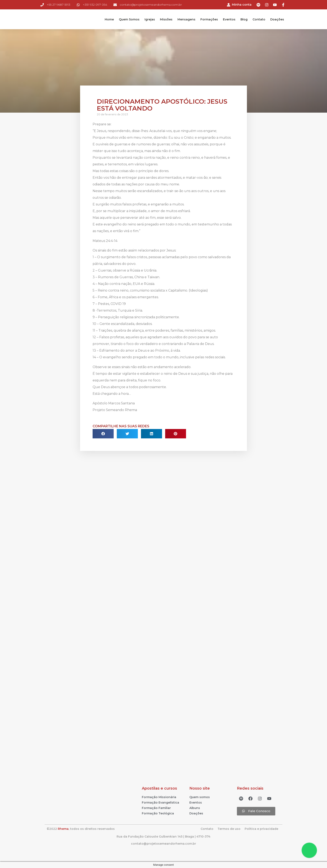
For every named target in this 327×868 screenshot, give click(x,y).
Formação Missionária (159, 797)
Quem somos (200, 797)
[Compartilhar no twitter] (127, 434)
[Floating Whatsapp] (309, 850)
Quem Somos (129, 19)
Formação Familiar (156, 808)
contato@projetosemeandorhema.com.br (163, 844)
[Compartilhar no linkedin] (152, 434)
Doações (277, 19)
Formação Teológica (158, 813)
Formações (209, 19)
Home (109, 19)
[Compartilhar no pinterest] (176, 434)
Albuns (195, 808)
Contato (259, 19)
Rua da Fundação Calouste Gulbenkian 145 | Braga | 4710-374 (163, 837)
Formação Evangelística (160, 803)
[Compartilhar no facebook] (103, 434)
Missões (166, 19)
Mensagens (186, 19)
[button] (256, 811)
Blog (244, 19)
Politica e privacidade (261, 829)
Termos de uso (229, 829)
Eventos (229, 19)
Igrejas (150, 19)
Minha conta (242, 5)
